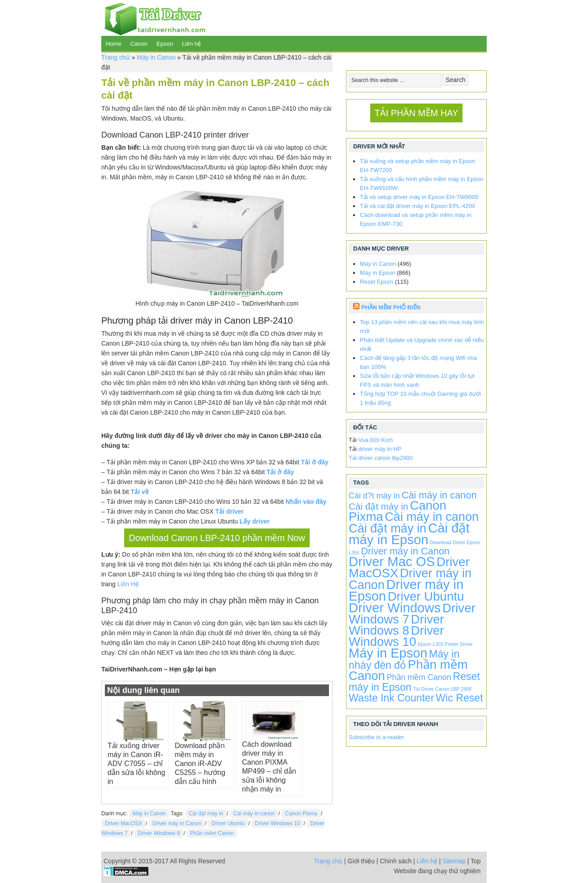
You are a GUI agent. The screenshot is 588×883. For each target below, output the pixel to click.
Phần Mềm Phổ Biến (391, 307)
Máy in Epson (378, 273)
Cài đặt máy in (206, 814)
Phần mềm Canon (212, 833)
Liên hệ (191, 44)
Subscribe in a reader (376, 737)
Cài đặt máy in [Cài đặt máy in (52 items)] (378, 506)
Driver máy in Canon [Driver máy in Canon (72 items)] (405, 551)
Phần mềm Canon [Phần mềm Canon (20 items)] (419, 677)
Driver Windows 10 (278, 823)
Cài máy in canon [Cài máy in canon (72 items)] (439, 495)
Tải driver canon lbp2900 (381, 458)
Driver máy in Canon (177, 823)
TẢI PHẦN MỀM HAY (417, 113)
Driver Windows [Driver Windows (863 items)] (395, 608)
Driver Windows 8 (159, 833)
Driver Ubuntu (228, 823)
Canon (139, 44)
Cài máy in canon (254, 814)
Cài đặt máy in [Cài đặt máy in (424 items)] (387, 528)
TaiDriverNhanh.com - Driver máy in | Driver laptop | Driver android (153, 18)
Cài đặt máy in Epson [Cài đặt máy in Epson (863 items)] (409, 534)
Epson (165, 44)
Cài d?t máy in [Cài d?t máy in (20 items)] (374, 496)
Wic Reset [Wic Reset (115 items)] (459, 698)
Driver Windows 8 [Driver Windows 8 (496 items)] (396, 625)
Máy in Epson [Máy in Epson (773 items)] (388, 653)
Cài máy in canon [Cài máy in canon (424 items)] (432, 517)
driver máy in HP (380, 449)
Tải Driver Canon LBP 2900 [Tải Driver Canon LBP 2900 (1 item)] (442, 689)
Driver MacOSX (123, 823)
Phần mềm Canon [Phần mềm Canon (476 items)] (408, 670)
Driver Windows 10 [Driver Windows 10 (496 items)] (396, 636)
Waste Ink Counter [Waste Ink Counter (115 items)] (391, 698)
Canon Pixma (301, 814)
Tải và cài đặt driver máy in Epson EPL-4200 (417, 206)
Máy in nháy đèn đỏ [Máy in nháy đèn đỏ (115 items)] (404, 660)
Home (114, 44)
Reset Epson (376, 282)
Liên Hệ (128, 584)
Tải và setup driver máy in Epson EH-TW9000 (419, 197)
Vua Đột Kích (376, 440)
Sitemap (454, 861)
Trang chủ (116, 57)
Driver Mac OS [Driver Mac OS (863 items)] (392, 561)
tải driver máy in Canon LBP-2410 (225, 320)
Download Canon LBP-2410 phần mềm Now (217, 538)
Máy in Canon (156, 57)
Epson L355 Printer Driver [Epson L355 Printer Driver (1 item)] (445, 644)
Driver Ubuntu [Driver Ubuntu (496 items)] (426, 596)
